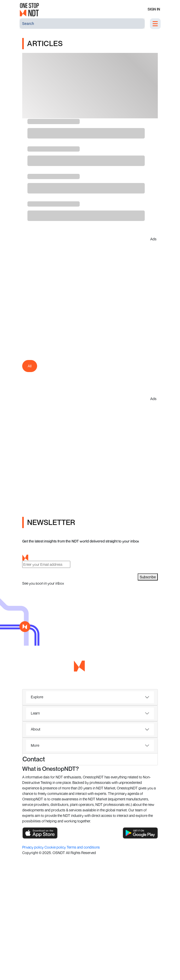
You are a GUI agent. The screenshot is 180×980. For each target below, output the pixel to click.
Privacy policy (33, 847)
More (35, 745)
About (36, 729)
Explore (37, 697)
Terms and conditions (83, 847)
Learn (35, 713)
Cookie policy (56, 847)
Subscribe (148, 577)
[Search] (82, 24)
